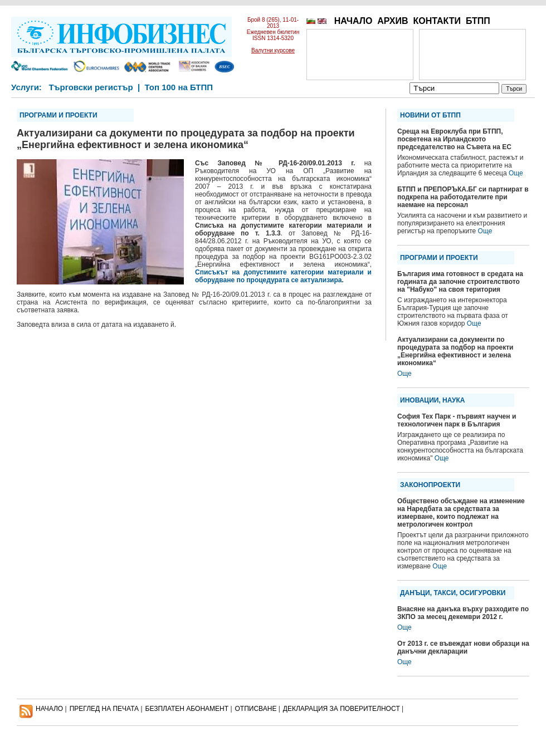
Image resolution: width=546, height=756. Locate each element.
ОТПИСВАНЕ (256, 709)
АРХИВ (393, 21)
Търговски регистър (91, 87)
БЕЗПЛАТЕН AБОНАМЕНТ (187, 709)
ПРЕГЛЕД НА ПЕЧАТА (104, 709)
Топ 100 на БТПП (179, 87)
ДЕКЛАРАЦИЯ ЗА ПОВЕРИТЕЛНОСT (342, 709)
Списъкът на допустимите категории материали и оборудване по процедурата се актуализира (283, 276)
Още (516, 173)
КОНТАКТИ (437, 21)
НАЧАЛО (354, 21)
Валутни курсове (273, 50)
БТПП (478, 21)
